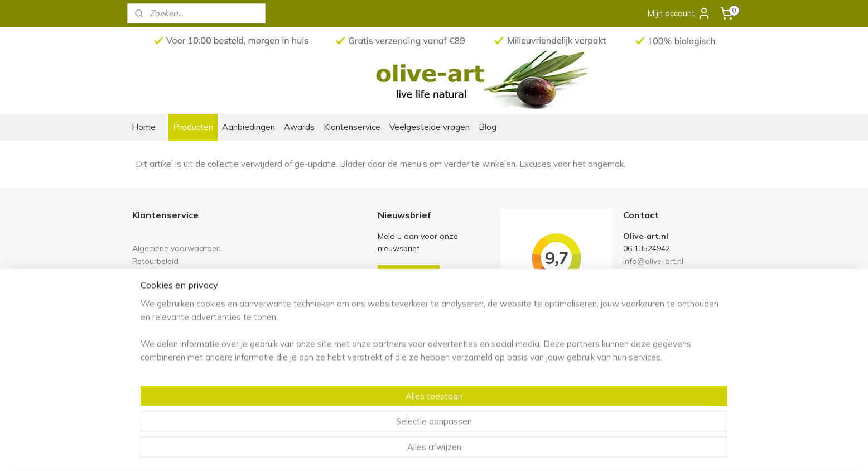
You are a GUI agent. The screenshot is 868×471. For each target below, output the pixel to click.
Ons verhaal (154, 332)
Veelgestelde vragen (430, 127)
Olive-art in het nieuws (173, 345)
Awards (299, 127)
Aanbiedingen (249, 127)
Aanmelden (409, 275)
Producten (193, 127)
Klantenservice (352, 127)
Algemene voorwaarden (177, 248)
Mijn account (679, 13)
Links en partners (163, 273)
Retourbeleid (155, 261)
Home (144, 127)
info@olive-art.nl (653, 261)
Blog (488, 127)
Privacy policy (157, 285)
